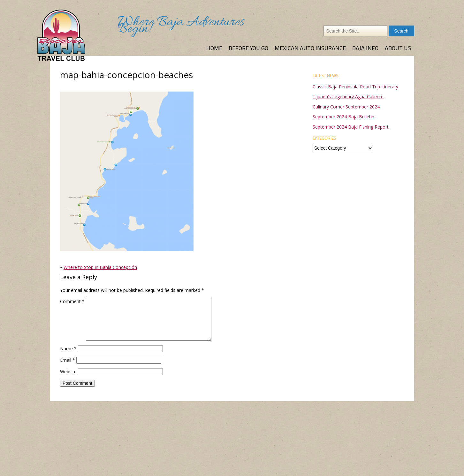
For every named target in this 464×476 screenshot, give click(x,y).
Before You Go (248, 48)
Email (68, 360)
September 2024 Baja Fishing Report (351, 127)
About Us (398, 48)
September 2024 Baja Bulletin (343, 117)
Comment (72, 301)
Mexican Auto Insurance (310, 48)
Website (68, 372)
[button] (127, 171)
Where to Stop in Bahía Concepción (100, 267)
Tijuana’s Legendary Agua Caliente (348, 97)
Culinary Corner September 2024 (346, 107)
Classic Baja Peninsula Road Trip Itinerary (355, 87)
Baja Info (365, 48)
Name (68, 349)
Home (214, 48)
